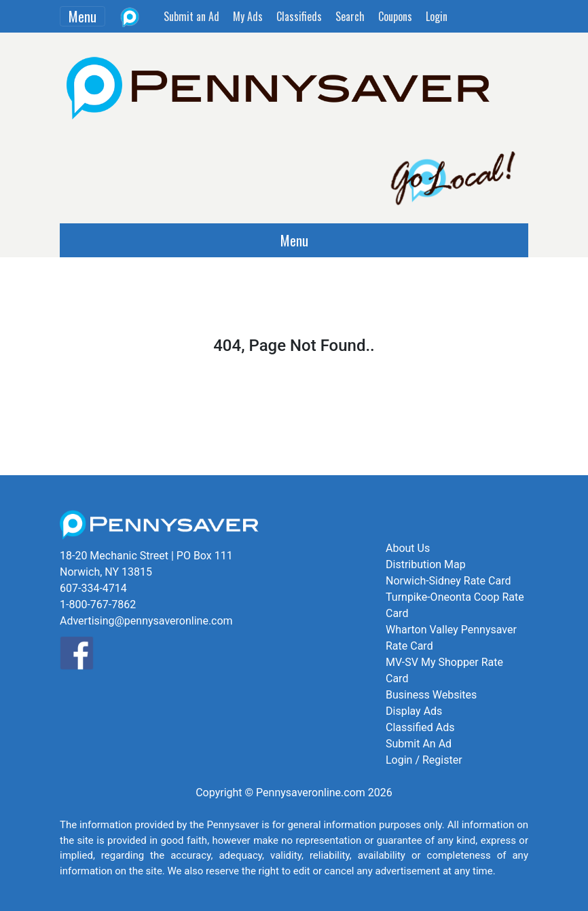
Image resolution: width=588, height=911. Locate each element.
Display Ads (414, 711)
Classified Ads (420, 727)
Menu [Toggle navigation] (82, 16)
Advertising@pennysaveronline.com (146, 621)
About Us (408, 548)
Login (437, 16)
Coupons (395, 16)
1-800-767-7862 (98, 605)
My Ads (248, 16)
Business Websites (431, 695)
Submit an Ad (191, 16)
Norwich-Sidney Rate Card (448, 581)
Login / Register (424, 760)
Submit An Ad (419, 744)
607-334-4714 (93, 588)
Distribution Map (426, 564)
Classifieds (299, 16)
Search (350, 16)
